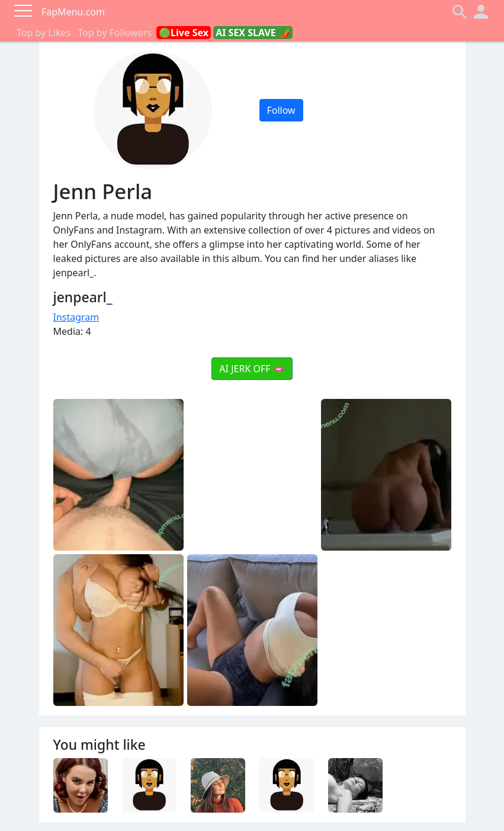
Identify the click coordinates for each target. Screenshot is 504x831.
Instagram (76, 317)
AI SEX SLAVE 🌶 (253, 33)
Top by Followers (115, 33)
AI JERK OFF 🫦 (252, 369)
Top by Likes (44, 33)
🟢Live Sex (184, 33)
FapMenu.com (73, 12)
